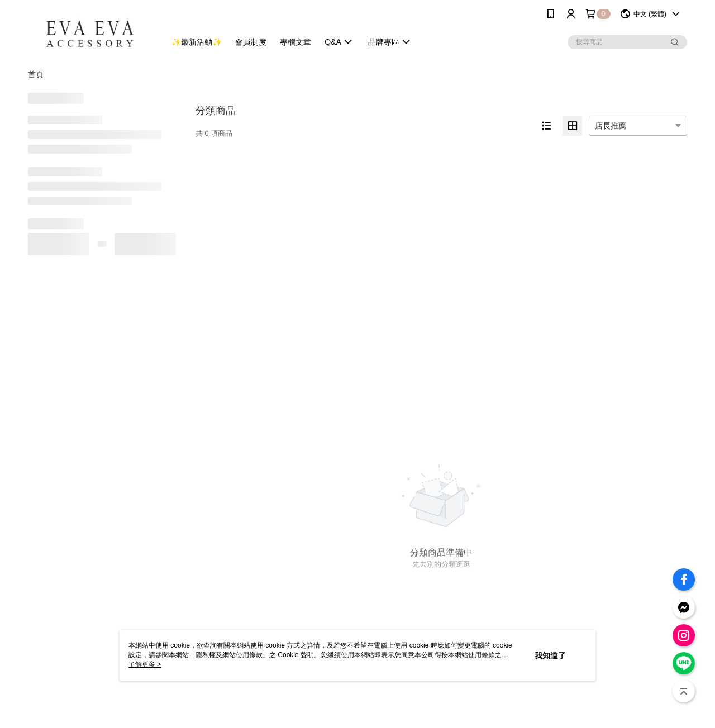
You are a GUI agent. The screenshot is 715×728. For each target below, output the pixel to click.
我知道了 (550, 655)
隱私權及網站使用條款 (229, 655)
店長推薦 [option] (611, 126)
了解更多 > (145, 664)
